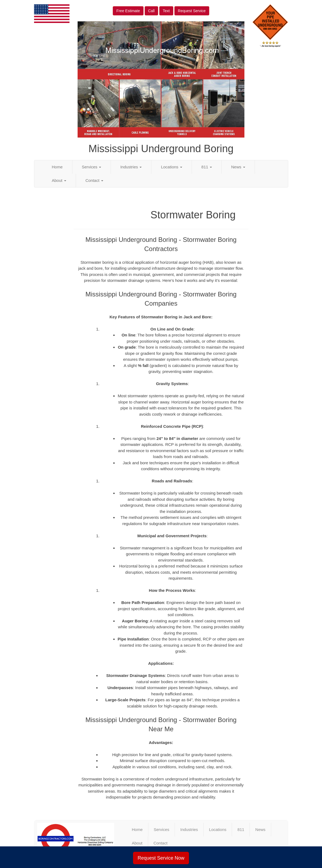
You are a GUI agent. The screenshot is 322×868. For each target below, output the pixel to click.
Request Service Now (161, 858)
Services (92, 167)
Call (151, 11)
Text (166, 11)
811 (207, 167)
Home (57, 167)
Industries (131, 167)
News (238, 167)
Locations (171, 167)
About (59, 180)
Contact (94, 180)
